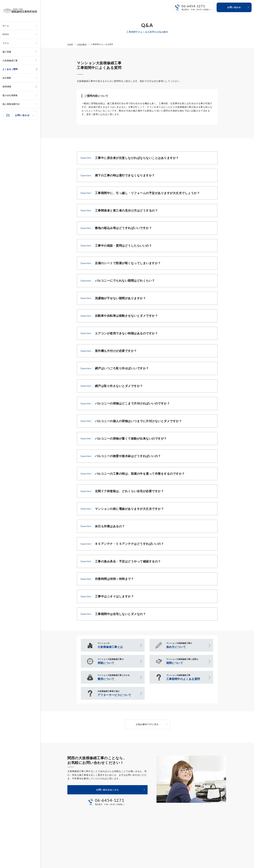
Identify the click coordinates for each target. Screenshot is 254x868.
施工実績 (7, 52)
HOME (70, 44)
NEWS (6, 34)
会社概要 (7, 78)
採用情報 (7, 87)
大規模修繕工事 (10, 61)
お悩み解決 (82, 44)
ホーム (6, 26)
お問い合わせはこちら (108, 790)
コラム (6, 43)
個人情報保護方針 (11, 104)
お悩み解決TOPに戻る (147, 724)
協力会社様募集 (10, 95)
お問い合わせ (22, 115)
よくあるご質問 (10, 69)
